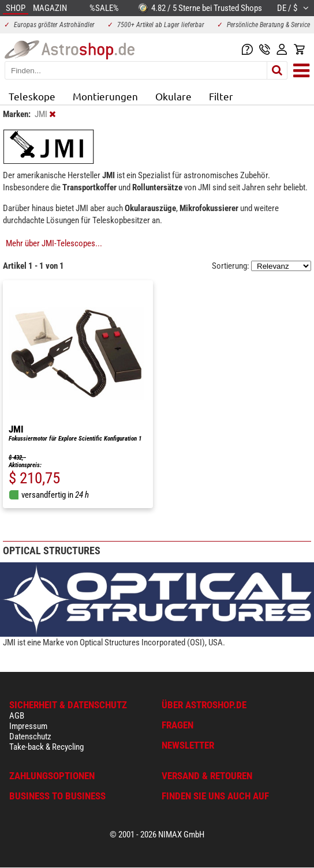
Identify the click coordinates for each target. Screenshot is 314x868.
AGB (17, 716)
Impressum (28, 726)
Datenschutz (30, 737)
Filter (221, 96)
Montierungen (105, 96)
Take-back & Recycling (46, 747)
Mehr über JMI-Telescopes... (54, 243)
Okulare (173, 96)
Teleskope (32, 96)
